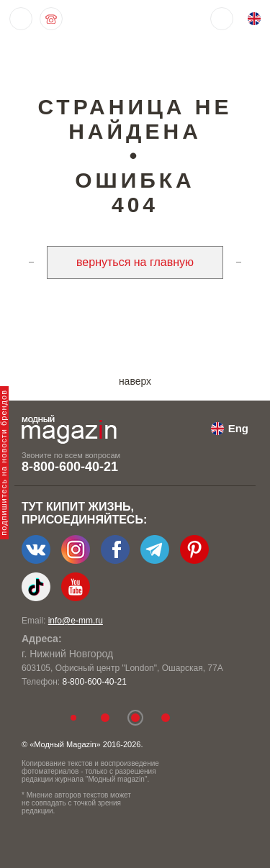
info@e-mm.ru (76, 621)
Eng (238, 428)
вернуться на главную (135, 262)
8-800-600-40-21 (70, 467)
